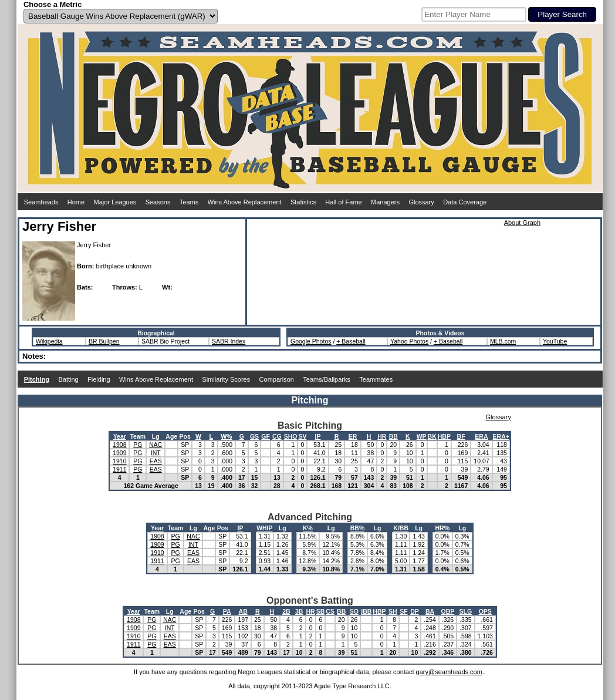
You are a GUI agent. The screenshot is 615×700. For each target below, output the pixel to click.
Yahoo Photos (409, 341)
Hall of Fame (343, 202)
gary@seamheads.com (449, 672)
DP (415, 611)
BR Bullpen (104, 341)
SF (403, 611)
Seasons (158, 202)
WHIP (264, 528)
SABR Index (229, 341)
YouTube (555, 341)
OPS (485, 611)
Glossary (421, 202)
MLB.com (503, 341)
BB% (358, 528)
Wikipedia (49, 341)
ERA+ (501, 436)
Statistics (303, 202)
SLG (466, 611)
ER (353, 436)
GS (254, 436)
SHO (291, 436)
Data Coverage (465, 202)
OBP (448, 611)
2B (286, 611)
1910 (119, 461)
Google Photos (311, 341)
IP (318, 436)
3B (299, 611)
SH (393, 611)
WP (422, 436)
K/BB (401, 528)
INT (156, 453)
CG (277, 436)
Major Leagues (115, 202)
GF (266, 436)
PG (138, 445)
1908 (119, 445)
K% (308, 528)
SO (354, 611)
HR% (443, 528)
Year (120, 436)
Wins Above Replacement (245, 202)
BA (430, 611)
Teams (189, 202)
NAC (156, 445)
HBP (444, 436)
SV (302, 436)
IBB (366, 611)
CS (330, 611)
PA (227, 611)
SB (321, 611)
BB (393, 436)
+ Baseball (351, 341)
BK (432, 436)
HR (382, 436)
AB (243, 611)
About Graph (522, 223)
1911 (119, 469)
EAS (156, 461)
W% (226, 436)
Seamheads (41, 202)
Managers (385, 202)
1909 (119, 453)
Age (171, 436)
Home (76, 202)
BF (461, 436)
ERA (481, 436)
